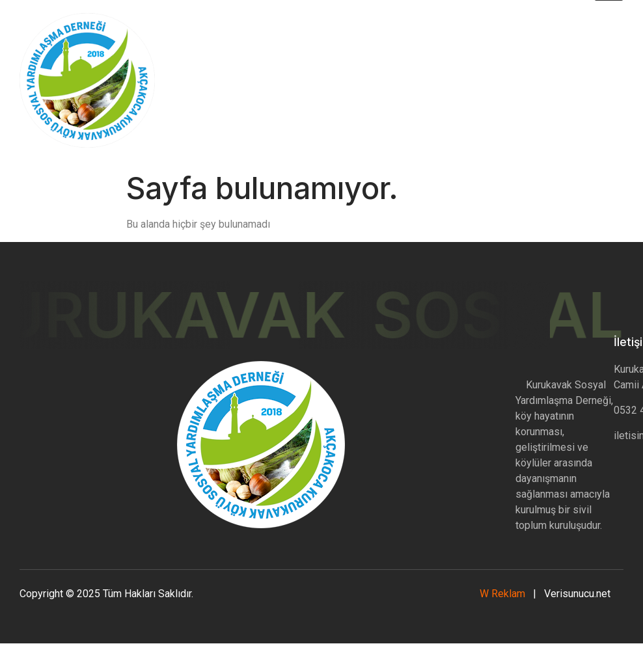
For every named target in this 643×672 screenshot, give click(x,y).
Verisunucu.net (577, 594)
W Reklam (504, 594)
